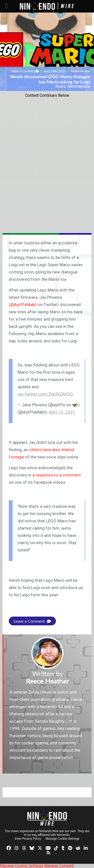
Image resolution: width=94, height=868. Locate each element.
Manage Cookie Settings (63, 839)
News (61, 86)
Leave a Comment (25, 71)
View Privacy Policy (28, 839)
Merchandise (79, 86)
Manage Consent (59, 866)
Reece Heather (81, 71)
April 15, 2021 (62, 412)
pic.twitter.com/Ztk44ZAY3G (46, 394)
